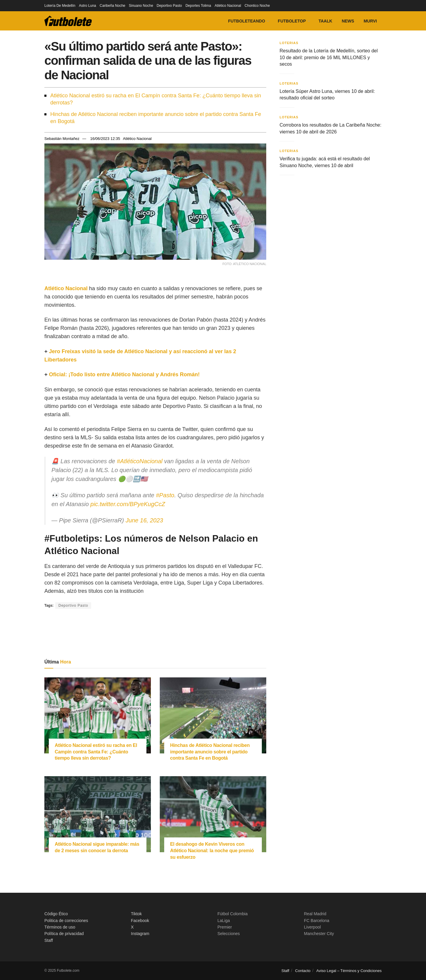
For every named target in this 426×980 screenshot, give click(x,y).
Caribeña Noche (113, 6)
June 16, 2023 (144, 520)
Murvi (370, 21)
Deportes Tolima (198, 6)
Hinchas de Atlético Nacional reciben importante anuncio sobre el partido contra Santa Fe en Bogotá (156, 118)
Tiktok (137, 914)
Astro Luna (88, 6)
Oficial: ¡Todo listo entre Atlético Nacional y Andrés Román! (124, 374)
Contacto (303, 971)
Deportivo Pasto (169, 6)
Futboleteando (247, 21)
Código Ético (56, 914)
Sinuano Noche (141, 6)
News (348, 21)
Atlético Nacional (228, 6)
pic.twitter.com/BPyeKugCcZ (128, 504)
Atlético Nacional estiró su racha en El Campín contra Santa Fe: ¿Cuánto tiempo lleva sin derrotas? (156, 99)
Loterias (289, 43)
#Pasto (165, 495)
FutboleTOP (292, 21)
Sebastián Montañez (62, 139)
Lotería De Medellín (60, 6)
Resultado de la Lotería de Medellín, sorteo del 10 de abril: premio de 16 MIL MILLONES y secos (329, 57)
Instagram (140, 934)
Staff (49, 940)
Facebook (140, 921)
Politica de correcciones (66, 921)
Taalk (325, 21)
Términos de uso (60, 927)
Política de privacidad (64, 934)
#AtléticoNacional (140, 461)
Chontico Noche (257, 6)
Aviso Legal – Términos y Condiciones (349, 971)
